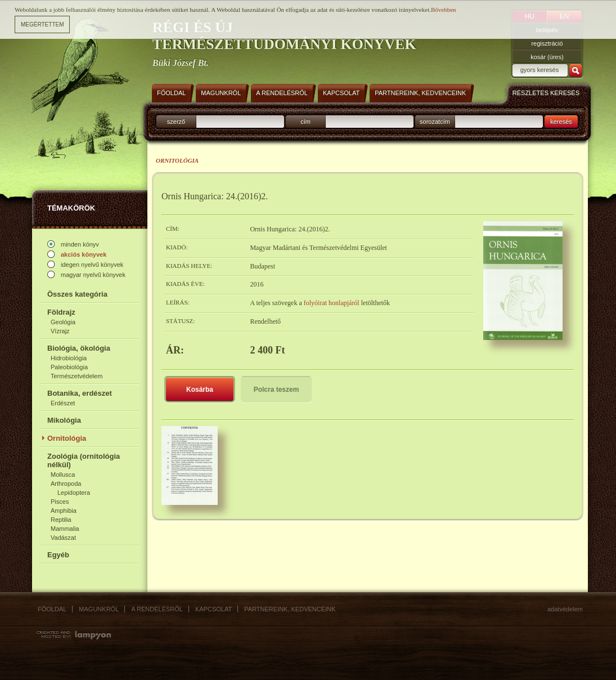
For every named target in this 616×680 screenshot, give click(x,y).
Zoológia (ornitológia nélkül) (84, 460)
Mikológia (64, 420)
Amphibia (64, 511)
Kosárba (200, 390)
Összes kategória (77, 294)
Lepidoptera (74, 493)
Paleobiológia (69, 367)
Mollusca (63, 475)
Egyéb (58, 555)
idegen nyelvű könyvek (92, 265)
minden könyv (80, 244)
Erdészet (63, 403)
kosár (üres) (547, 57)
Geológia (63, 322)
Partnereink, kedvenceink (290, 609)
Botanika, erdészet (80, 393)
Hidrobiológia (69, 358)
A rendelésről (157, 609)
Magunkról (99, 609)
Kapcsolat (213, 609)
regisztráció (547, 43)
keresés (561, 122)
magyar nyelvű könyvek (93, 275)
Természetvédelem (77, 376)
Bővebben (444, 10)
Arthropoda (66, 484)
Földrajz (61, 312)
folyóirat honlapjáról (332, 303)
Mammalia (65, 529)
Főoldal (52, 609)
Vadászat (63, 538)
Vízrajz (60, 331)
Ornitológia (67, 438)
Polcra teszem (276, 390)
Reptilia (61, 520)
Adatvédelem (565, 609)
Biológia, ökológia (79, 348)
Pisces (60, 502)
